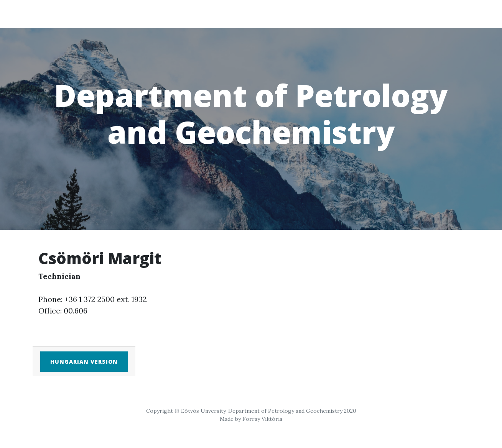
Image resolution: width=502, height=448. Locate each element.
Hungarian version (84, 362)
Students (300, 10)
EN (430, 10)
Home (229, 10)
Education (346, 10)
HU (453, 10)
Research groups (391, 14)
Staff (261, 10)
